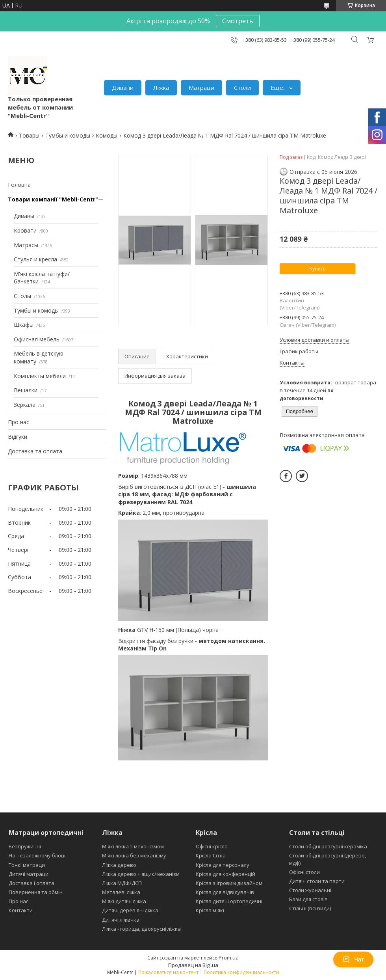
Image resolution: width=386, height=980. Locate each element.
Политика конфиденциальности (241, 972)
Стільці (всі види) (310, 908)
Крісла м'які (210, 910)
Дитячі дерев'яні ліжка (130, 910)
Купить (317, 269)
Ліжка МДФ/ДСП (122, 883)
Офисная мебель (37, 339)
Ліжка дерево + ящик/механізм (141, 874)
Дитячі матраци (29, 874)
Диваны (24, 216)
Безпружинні (25, 846)
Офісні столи (304, 872)
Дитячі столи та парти (317, 881)
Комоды (107, 135)
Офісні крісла (212, 846)
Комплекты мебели (40, 376)
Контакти (21, 910)
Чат (353, 960)
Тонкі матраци (27, 865)
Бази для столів (308, 899)
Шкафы (24, 325)
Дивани (123, 88)
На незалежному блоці (37, 855)
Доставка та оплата (35, 451)
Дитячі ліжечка (121, 920)
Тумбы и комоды (68, 135)
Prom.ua (229, 958)
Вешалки (26, 390)
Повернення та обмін (36, 892)
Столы (22, 296)
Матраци (201, 88)
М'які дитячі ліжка (124, 901)
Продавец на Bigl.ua (193, 965)
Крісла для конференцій (225, 874)
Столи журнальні (310, 890)
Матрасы (26, 245)
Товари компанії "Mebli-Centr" (53, 199)
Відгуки (18, 437)
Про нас (19, 422)
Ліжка (161, 88)
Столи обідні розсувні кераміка (328, 846)
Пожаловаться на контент (168, 972)
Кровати (25, 230)
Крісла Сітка (211, 855)
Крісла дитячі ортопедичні (229, 901)
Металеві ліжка (121, 892)
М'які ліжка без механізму (134, 855)
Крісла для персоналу (223, 865)
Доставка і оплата (32, 883)
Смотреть (238, 21)
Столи (242, 88)
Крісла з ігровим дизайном (229, 883)
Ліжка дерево (119, 865)
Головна (19, 185)
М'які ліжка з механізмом (133, 846)
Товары (29, 135)
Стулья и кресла (35, 259)
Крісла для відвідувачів (225, 892)
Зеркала (25, 405)
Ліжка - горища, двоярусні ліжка (141, 929)
